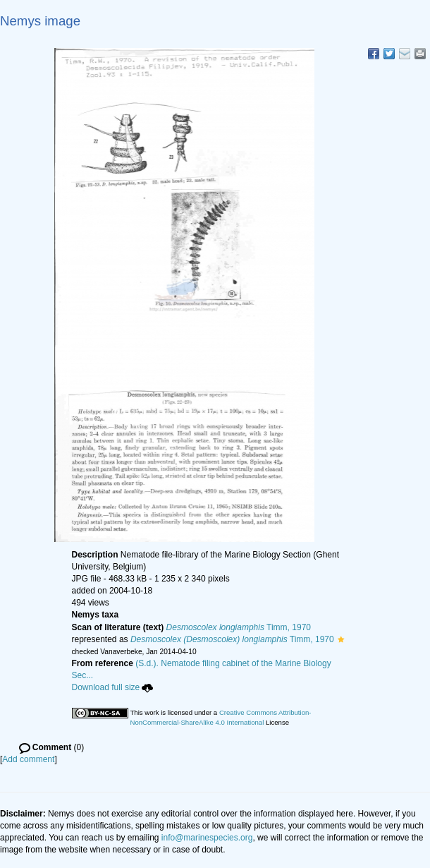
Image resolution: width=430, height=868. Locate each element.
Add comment (28, 759)
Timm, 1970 (239, 627)
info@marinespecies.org (207, 838)
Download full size (113, 687)
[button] (341, 639)
